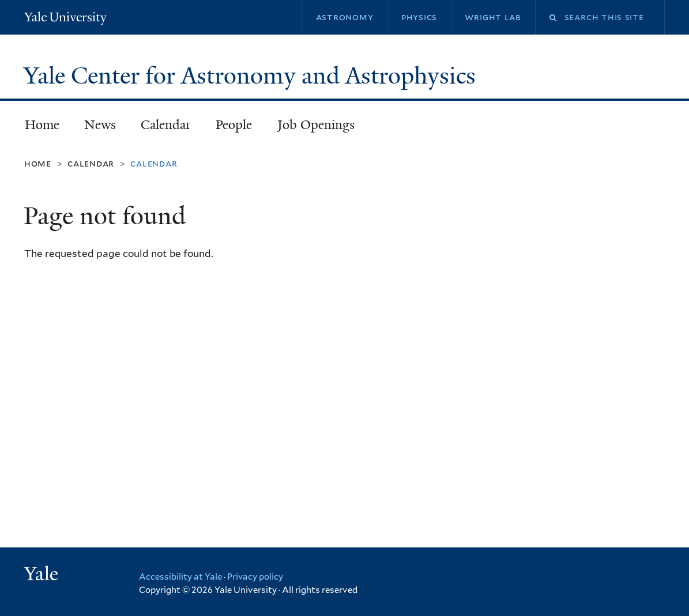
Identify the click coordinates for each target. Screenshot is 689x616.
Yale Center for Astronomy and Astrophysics (253, 75)
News (100, 125)
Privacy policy (255, 577)
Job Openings (316, 125)
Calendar (166, 125)
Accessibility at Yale (180, 577)
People (234, 125)
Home (42, 125)
